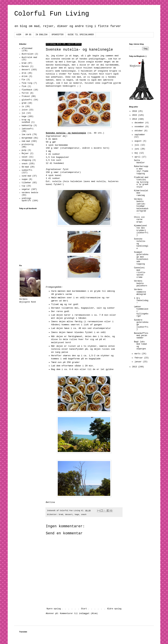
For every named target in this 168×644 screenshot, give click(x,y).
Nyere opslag (54, 609)
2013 (135, 367)
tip (23, 186)
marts (138, 354)
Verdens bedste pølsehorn (141, 283)
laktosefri (28, 129)
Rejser (25, 154)
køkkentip (27, 126)
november (140, 127)
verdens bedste (30, 193)
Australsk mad (29, 57)
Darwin (25, 66)
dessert (69, 515)
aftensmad (27, 48)
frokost (26, 96)
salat (25, 157)
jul (23, 113)
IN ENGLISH (42, 35)
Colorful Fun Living (52, 14)
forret (25, 93)
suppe (25, 179)
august (139, 141)
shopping (26, 160)
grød (24, 103)
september (140, 135)
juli (137, 145)
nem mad (26, 141)
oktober (139, 131)
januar (139, 362)
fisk (24, 86)
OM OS (28, 35)
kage (77, 515)
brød (61, 515)
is (23, 107)
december (140, 123)
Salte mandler (139, 162)
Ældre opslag (114, 609)
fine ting (27, 83)
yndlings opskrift (26, 200)
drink (25, 76)
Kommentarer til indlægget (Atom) (79, 614)
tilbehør (26, 183)
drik (24, 73)
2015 (135, 115)
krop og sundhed (26, 121)
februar (139, 358)
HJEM (19, 35)
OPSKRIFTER (58, 35)
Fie (23, 80)
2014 (135, 119)
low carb (26, 135)
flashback (27, 90)
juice (25, 110)
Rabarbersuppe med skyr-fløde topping (141, 170)
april (138, 157)
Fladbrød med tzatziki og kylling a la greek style (141, 182)
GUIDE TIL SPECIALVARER (81, 35)
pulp (24, 150)
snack (84, 515)
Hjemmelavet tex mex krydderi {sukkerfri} (141, 230)
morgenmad (27, 138)
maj (137, 153)
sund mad (26, 176)
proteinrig (28, 145)
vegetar (26, 189)
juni (137, 149)
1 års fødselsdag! (141, 301)
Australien (28, 54)
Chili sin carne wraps (139, 220)
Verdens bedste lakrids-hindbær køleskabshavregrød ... (141, 206)
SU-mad (25, 167)
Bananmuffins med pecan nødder (141, 336)
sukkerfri (27, 170)
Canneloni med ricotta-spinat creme (140, 273)
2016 (135, 111)
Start (84, 609)
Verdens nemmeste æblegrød (140, 292)
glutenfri (27, 100)
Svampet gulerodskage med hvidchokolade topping (141, 258)
